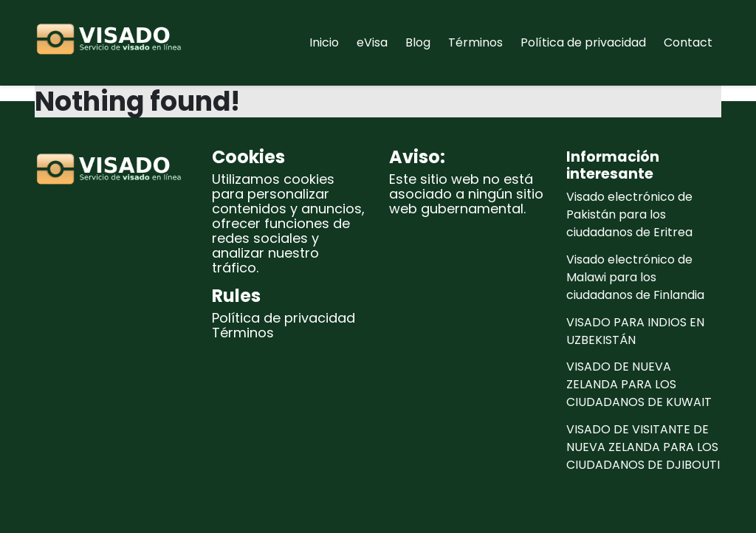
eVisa (372, 42)
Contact (688, 42)
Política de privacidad (583, 42)
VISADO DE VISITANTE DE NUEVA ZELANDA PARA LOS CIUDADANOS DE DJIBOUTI (643, 447)
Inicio (324, 42)
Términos (475, 42)
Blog (418, 42)
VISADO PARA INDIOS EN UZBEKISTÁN (635, 331)
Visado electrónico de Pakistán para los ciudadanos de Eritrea (629, 214)
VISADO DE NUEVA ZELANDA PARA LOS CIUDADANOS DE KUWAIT (639, 384)
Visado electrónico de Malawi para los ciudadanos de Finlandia (635, 277)
